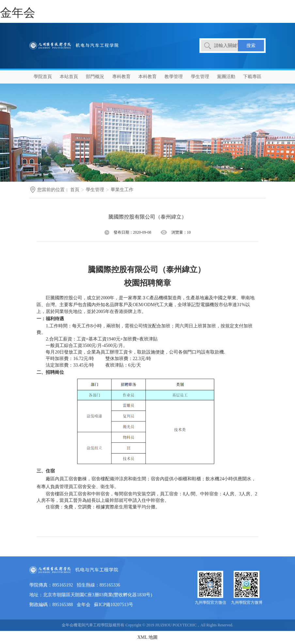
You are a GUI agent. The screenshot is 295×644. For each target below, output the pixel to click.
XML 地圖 (147, 637)
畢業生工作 (122, 190)
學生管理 (95, 190)
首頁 (75, 190)
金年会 (18, 13)
